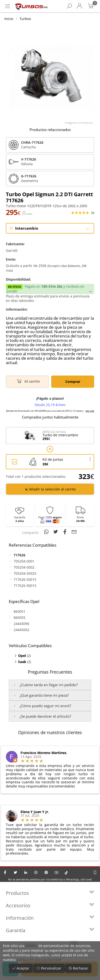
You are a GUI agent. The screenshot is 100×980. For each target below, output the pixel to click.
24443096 (21, 624)
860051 (20, 611)
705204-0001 (24, 561)
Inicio (9, 19)
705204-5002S (25, 573)
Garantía (50, 930)
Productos (50, 893)
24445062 (21, 630)
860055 (20, 618)
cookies (31, 946)
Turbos (25, 19)
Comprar (73, 382)
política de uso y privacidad (39, 960)
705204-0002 (24, 567)
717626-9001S (25, 586)
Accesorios (50, 905)
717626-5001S (25, 579)
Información (50, 918)
